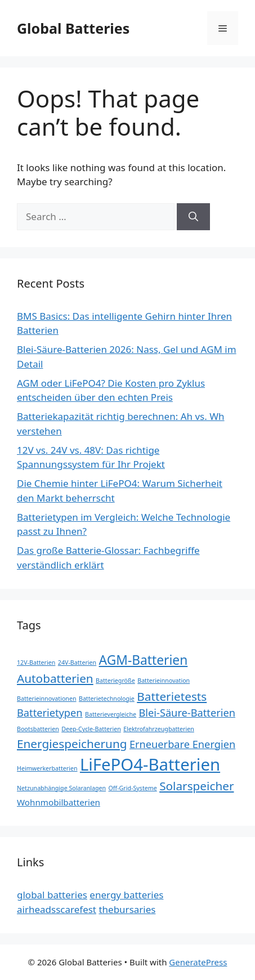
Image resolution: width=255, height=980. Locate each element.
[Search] (193, 217)
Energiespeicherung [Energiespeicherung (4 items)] (72, 744)
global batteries (52, 895)
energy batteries (126, 895)
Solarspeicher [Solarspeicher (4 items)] (196, 786)
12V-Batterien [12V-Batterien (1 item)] (36, 663)
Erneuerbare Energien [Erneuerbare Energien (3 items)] (182, 744)
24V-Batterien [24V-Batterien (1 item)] (77, 663)
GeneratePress (198, 962)
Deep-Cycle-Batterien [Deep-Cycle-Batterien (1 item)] (91, 729)
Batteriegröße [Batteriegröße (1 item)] (115, 681)
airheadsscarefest (57, 909)
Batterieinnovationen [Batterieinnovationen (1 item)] (47, 699)
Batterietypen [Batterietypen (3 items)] (50, 713)
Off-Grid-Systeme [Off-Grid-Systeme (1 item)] (133, 788)
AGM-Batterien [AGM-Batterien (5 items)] (144, 660)
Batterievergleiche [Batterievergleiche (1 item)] (111, 714)
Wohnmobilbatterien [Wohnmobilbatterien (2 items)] (59, 802)
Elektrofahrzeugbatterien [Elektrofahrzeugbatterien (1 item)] (159, 729)
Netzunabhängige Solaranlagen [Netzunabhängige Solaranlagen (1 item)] (61, 788)
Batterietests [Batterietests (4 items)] (172, 696)
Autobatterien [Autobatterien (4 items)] (55, 678)
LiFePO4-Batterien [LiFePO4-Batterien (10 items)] (150, 764)
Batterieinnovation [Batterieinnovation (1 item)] (164, 681)
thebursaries (127, 909)
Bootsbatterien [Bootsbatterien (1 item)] (38, 729)
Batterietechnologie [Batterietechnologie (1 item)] (107, 699)
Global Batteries (73, 28)
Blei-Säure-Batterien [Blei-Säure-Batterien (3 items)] (187, 713)
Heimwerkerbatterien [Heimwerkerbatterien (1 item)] (47, 768)
